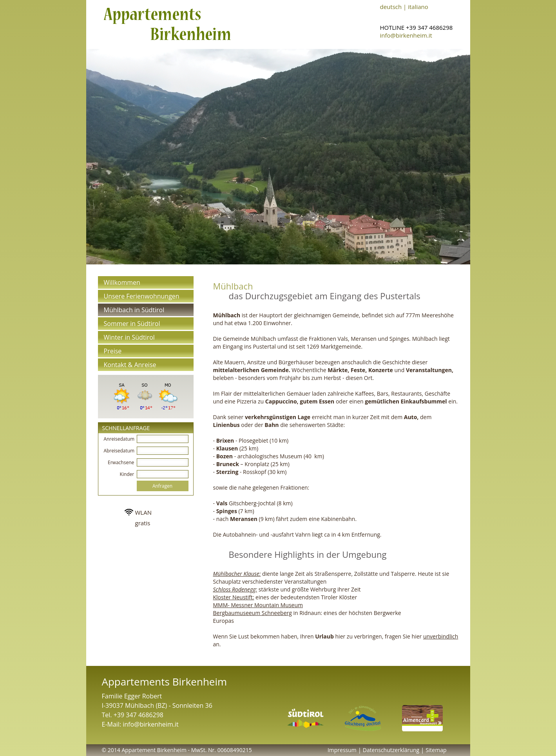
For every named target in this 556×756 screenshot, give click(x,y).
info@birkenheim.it (406, 35)
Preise (113, 351)
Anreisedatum (119, 439)
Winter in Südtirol (129, 337)
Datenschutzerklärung (391, 750)
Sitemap (436, 750)
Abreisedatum (119, 451)
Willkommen (122, 282)
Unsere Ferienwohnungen (142, 296)
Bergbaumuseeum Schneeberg (253, 613)
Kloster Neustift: (234, 597)
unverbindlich (441, 636)
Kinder (128, 474)
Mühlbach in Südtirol (134, 310)
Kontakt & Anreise (130, 365)
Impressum (342, 750)
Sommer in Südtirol (132, 324)
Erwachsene (121, 462)
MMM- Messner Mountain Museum (258, 605)
